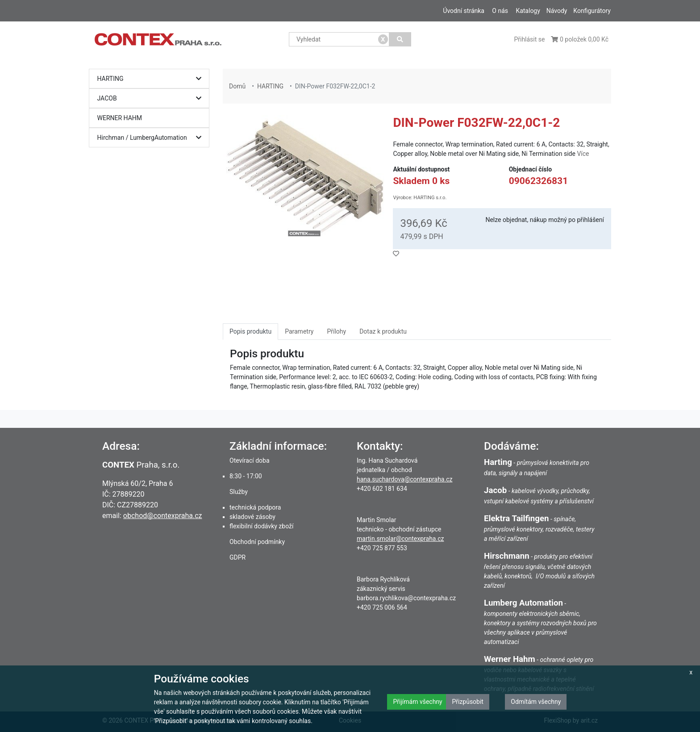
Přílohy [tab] (336, 331)
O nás (500, 11)
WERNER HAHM (120, 118)
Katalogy (528, 11)
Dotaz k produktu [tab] (383, 331)
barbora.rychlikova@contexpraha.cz (406, 598)
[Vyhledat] (400, 39)
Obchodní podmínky (257, 542)
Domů (237, 86)
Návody (557, 11)
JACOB (152, 98)
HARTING (152, 79)
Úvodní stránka (464, 11)
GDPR (237, 557)
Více (583, 154)
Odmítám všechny (536, 702)
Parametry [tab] (299, 331)
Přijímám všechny (417, 702)
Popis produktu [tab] (250, 331)
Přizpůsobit (468, 702)
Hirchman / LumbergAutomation (152, 138)
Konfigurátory (592, 11)
